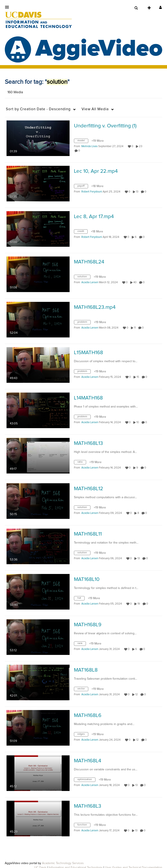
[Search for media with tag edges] (83, 735)
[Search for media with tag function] (84, 826)
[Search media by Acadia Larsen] (90, 282)
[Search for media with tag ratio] (82, 463)
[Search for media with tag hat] (81, 599)
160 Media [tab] (15, 92)
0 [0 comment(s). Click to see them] (80, 151)
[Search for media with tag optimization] (86, 781)
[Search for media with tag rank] (82, 644)
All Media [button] (95, 109)
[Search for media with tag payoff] (83, 187)
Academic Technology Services (63, 863)
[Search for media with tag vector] (83, 690)
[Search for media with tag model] (83, 142)
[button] (8, 7)
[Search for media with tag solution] (84, 278)
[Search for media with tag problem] (84, 323)
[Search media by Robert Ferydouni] (92, 192)
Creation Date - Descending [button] (38, 109)
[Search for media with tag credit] (82, 232)
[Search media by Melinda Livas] (89, 146)
